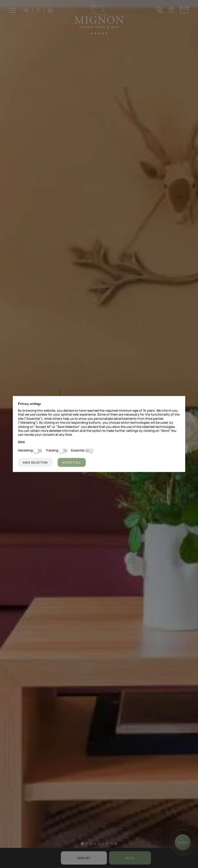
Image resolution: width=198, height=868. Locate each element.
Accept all (72, 462)
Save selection (35, 462)
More (21, 441)
